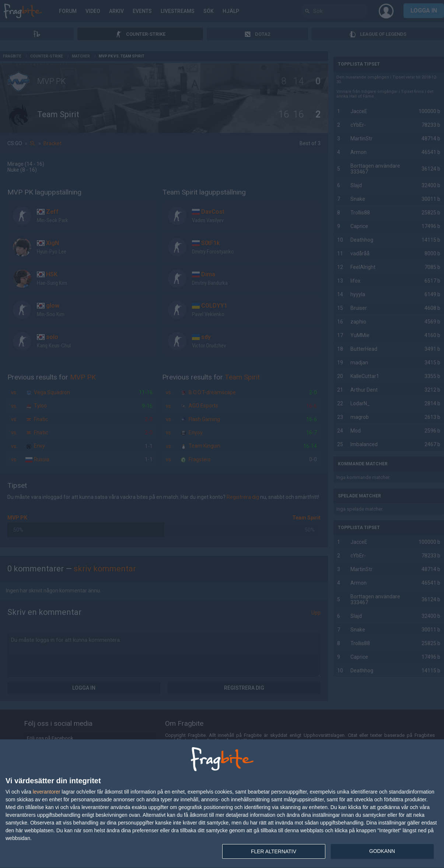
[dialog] (222, 804)
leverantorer (47, 792)
